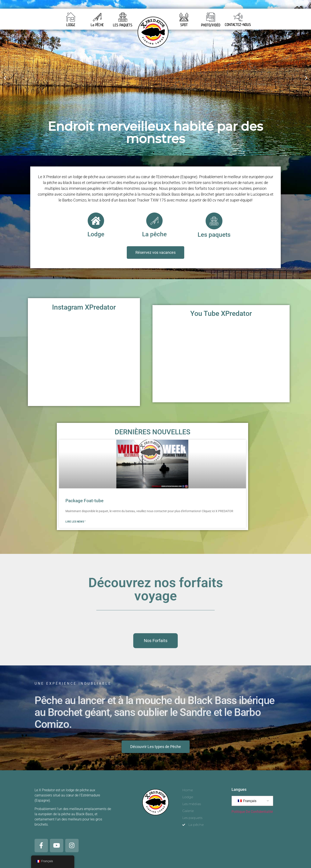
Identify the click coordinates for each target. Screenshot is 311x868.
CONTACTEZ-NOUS (238, 25)
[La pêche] (154, 221)
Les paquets (214, 234)
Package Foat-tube (84, 500)
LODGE (71, 25)
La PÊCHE (97, 25)
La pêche (154, 234)
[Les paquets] (214, 221)
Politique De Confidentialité (252, 810)
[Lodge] (96, 221)
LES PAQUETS (123, 25)
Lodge (96, 234)
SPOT (184, 25)
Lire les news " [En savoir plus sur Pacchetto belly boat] (75, 521)
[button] (5, 78)
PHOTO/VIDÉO (211, 25)
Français (247, 799)
